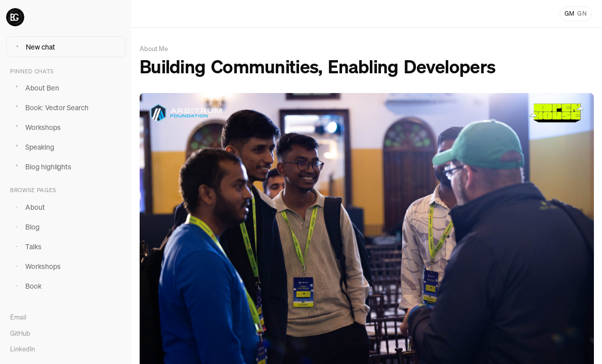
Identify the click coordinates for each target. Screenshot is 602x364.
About (29, 207)
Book (27, 286)
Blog (26, 227)
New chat (34, 47)
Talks (27, 246)
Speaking (33, 147)
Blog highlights (42, 167)
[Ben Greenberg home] (66, 17)
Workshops (36, 127)
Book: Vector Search (50, 107)
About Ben (36, 88)
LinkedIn (23, 349)
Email (18, 317)
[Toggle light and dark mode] (576, 14)
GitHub (20, 333)
